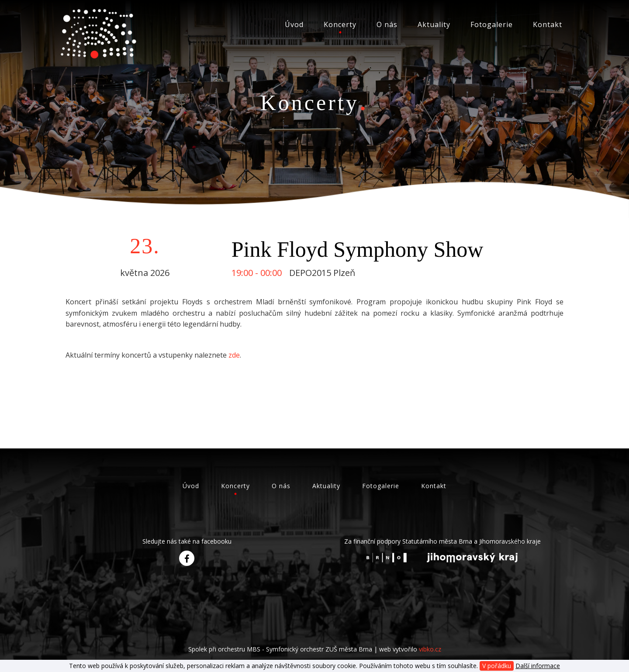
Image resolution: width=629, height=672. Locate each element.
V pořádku (497, 666)
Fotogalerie (492, 24)
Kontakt (548, 24)
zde (234, 355)
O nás (387, 24)
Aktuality (434, 24)
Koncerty (340, 24)
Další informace (538, 666)
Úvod (294, 24)
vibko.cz (430, 649)
